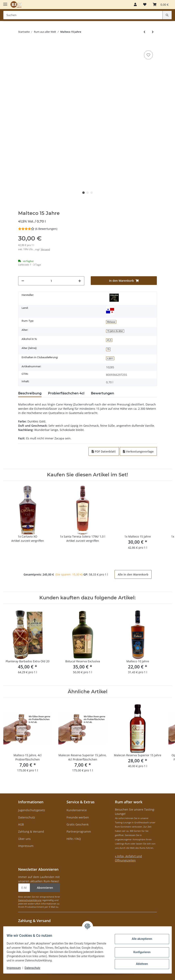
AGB (21, 824)
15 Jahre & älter (115, 331)
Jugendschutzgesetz (32, 810)
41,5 (109, 340)
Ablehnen (139, 964)
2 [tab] (87, 193)
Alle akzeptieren (139, 939)
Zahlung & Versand (31, 831)
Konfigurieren (139, 952)
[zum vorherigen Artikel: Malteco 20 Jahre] (144, 32)
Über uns (24, 839)
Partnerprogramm (79, 831)
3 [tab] (92, 193)
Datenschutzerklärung (30, 900)
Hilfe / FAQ (74, 839)
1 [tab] (83, 193)
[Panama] (110, 311)
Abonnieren (45, 888)
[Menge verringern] (23, 281)
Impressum (26, 846)
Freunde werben (78, 817)
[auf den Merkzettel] (148, 55)
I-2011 (110, 358)
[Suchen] (83, 15)
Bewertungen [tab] (103, 393)
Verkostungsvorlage (138, 451)
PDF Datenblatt (104, 451)
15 (108, 349)
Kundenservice (77, 810)
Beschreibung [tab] (30, 393)
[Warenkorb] (161, 4)
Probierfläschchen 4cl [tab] (66, 393)
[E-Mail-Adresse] (24, 888)
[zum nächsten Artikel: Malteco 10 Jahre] (153, 32)
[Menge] (51, 281)
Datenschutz (27, 817)
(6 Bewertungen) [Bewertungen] (38, 229)
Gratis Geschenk (78, 824)
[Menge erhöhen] (80, 281)
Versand (45, 249)
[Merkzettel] (145, 4)
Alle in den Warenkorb (133, 574)
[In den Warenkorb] (21, 43)
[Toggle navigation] (5, 3)
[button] (135, 4)
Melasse (111, 322)
